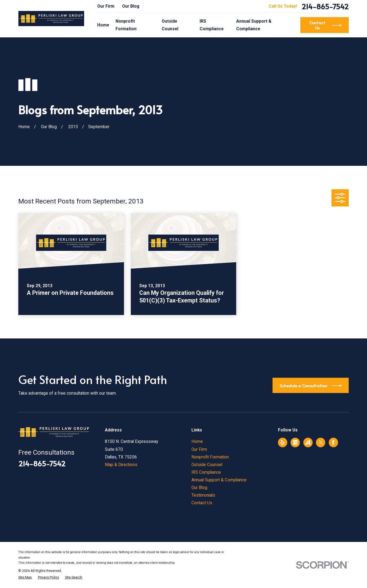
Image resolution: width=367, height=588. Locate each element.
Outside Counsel (207, 465)
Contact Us (202, 503)
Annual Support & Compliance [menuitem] (254, 25)
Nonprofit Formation (210, 457)
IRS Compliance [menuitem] (212, 25)
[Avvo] (308, 442)
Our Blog (131, 6)
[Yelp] (282, 442)
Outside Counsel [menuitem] (170, 25)
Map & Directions (121, 465)
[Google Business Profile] (295, 442)
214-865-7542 (325, 6)
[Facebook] (333, 442)
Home (197, 442)
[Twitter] (321, 442)
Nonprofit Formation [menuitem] (126, 25)
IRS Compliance (206, 472)
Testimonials (203, 495)
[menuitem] (25, 577)
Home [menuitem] (103, 25)
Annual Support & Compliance (219, 480)
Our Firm (106, 6)
